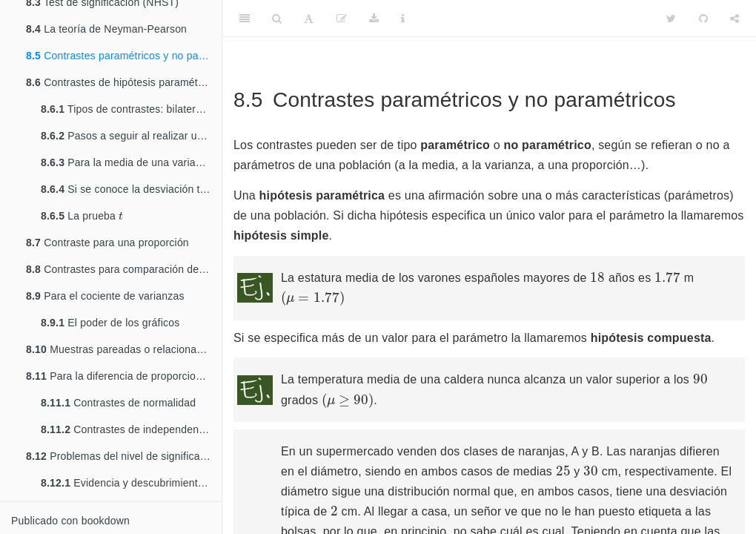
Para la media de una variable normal (131, 162)
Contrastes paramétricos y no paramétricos (124, 56)
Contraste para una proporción (107, 243)
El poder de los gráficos (110, 323)
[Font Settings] (309, 19)
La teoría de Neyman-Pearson (106, 29)
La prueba (82, 214)
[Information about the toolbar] (403, 19)
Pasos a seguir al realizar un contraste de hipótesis (131, 136)
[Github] (703, 19)
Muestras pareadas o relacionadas (120, 349)
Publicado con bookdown (70, 521)
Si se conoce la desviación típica (131, 189)
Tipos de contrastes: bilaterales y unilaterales (131, 109)
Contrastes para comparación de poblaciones (124, 269)
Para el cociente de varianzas (105, 296)
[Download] (374, 19)
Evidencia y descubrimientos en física (131, 483)
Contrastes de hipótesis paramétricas (123, 82)
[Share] (735, 19)
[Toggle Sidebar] (245, 19)
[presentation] (121, 215)
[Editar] (342, 19)
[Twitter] (671, 19)
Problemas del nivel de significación (123, 456)
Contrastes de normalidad (118, 403)
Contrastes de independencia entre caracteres (131, 429)
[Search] (277, 19)
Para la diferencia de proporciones (119, 376)
